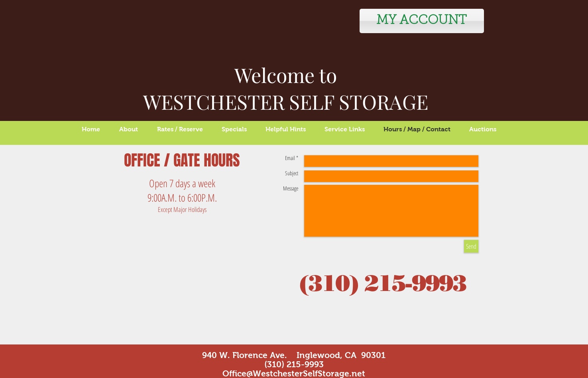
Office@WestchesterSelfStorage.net (294, 373)
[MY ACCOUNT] (422, 21)
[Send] (471, 246)
